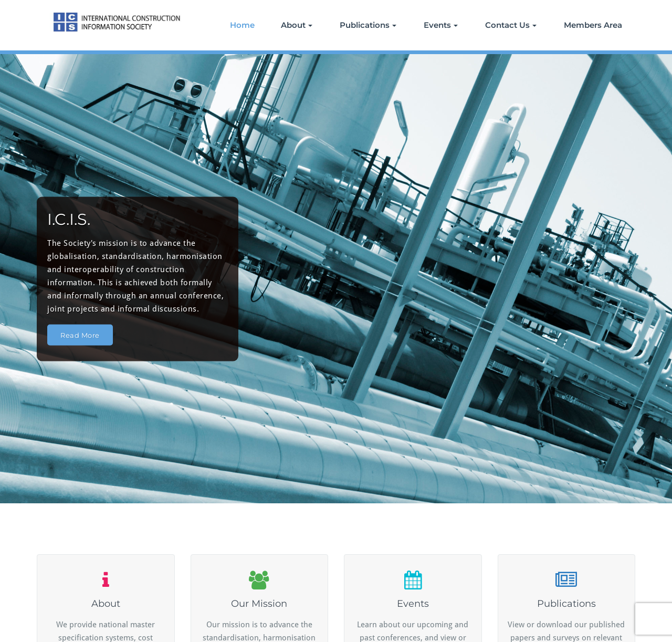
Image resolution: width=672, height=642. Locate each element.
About (297, 25)
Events (441, 25)
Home (242, 25)
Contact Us (511, 25)
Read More (80, 335)
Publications (368, 25)
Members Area (593, 25)
